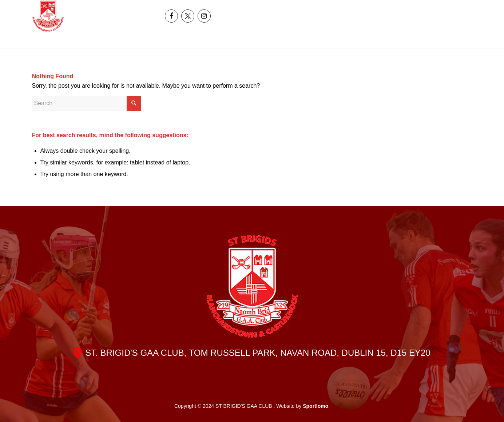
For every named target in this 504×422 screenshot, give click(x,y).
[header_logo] (48, 16)
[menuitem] (444, 8)
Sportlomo (316, 406)
